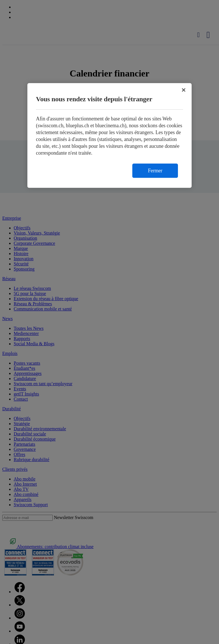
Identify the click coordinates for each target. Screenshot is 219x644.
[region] (109, 135)
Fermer (155, 171)
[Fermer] (184, 90)
